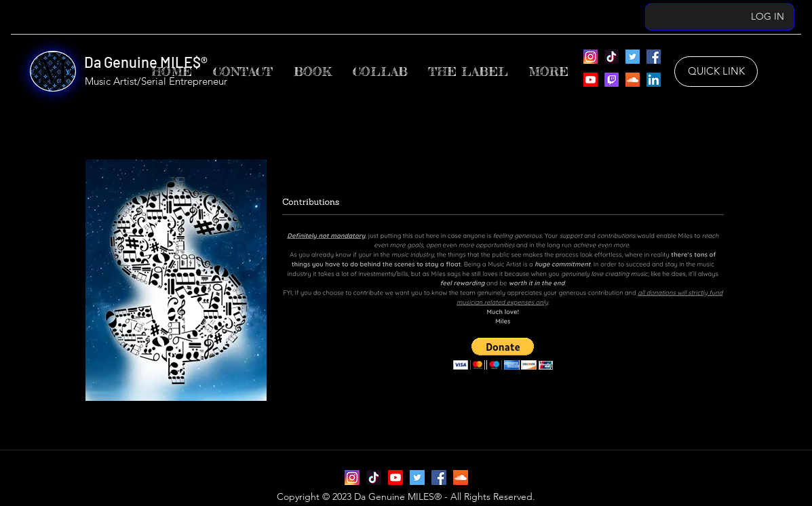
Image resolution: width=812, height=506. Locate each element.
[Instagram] (591, 57)
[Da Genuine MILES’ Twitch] (612, 80)
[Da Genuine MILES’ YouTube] (591, 80)
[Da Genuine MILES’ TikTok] (612, 57)
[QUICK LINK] (716, 72)
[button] (468, 72)
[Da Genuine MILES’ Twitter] (633, 57)
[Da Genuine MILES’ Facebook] (654, 57)
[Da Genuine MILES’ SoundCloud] (633, 80)
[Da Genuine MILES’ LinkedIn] (654, 80)
